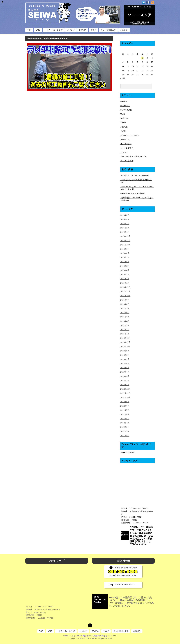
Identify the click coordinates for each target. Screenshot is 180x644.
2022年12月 (125, 389)
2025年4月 (125, 270)
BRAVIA (83, 30)
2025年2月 (125, 279)
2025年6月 (125, 262)
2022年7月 (125, 410)
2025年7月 (125, 257)
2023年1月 (125, 385)
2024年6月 (125, 313)
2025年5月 (125, 266)
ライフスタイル (127, 161)
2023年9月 (125, 351)
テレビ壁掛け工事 (108, 30)
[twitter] (144, 3)
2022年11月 (125, 393)
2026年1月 (125, 232)
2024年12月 (125, 287)
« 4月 (123, 78)
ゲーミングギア (127, 148)
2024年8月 (125, 304)
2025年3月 (125, 274)
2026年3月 (125, 224)
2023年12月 (125, 338)
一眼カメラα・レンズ (54, 30)
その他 (123, 131)
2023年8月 (125, 355)
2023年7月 (125, 359)
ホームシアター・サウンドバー (133, 156)
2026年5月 (125, 215)
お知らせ (124, 127)
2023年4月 (125, 372)
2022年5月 (125, 419)
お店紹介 (124, 30)
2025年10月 (125, 245)
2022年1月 (125, 431)
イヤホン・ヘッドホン (130, 135)
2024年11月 (125, 291)
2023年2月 (125, 380)
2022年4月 (125, 423)
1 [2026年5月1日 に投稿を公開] (142, 58)
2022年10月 (125, 397)
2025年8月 (125, 253)
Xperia (123, 122)
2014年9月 (125, 436)
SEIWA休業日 (126, 110)
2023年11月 (125, 342)
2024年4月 (125, 321)
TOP (29, 30)
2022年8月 (125, 406)
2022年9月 (125, 402)
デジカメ (124, 152)
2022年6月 (125, 414)
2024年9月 (125, 300)
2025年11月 (125, 241)
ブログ (94, 30)
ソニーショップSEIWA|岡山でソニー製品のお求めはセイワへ (89, 636)
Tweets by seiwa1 (128, 452)
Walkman (124, 118)
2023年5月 (125, 368)
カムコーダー (126, 144)
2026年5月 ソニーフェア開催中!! (135, 175)
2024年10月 (125, 296)
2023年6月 (125, 363)
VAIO (38, 30)
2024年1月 (125, 334)
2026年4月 (125, 219)
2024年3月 (125, 325)
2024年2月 (125, 330)
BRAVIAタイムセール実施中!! (133, 193)
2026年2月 (125, 228)
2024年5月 (125, 317)
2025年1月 (125, 283)
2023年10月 (125, 346)
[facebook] (148, 3)
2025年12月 (125, 236)
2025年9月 (125, 249)
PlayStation (125, 106)
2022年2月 (125, 427)
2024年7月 (125, 308)
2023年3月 (125, 376)
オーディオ (125, 139)
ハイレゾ (71, 30)
